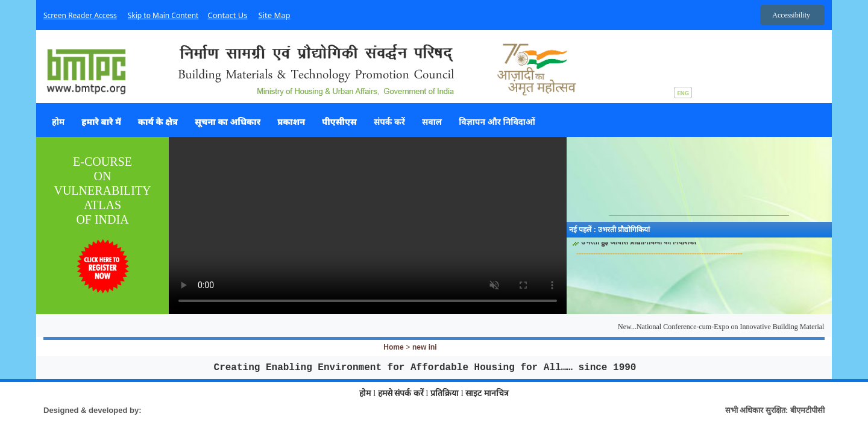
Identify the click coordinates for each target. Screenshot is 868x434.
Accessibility (791, 15)
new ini (425, 347)
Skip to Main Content (163, 15)
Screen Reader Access (80, 15)
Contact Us (227, 15)
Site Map (275, 15)
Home (393, 347)
